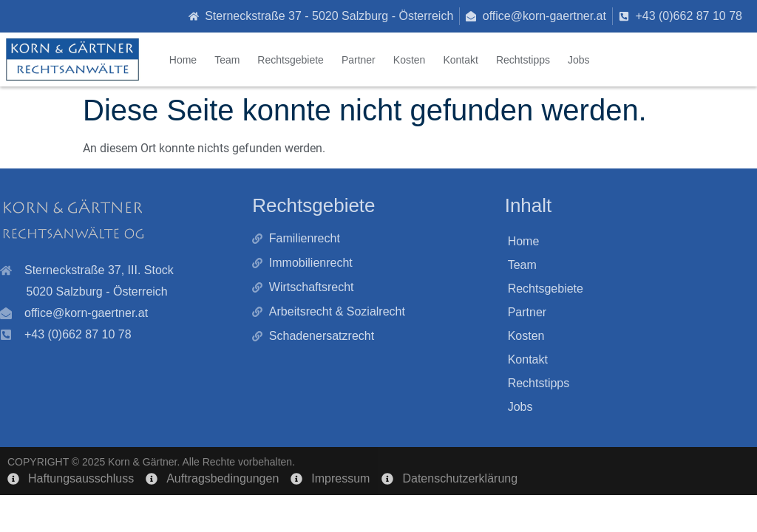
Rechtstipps (523, 60)
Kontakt (460, 60)
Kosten (410, 60)
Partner (359, 60)
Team (227, 60)
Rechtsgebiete (291, 60)
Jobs (579, 60)
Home (183, 60)
